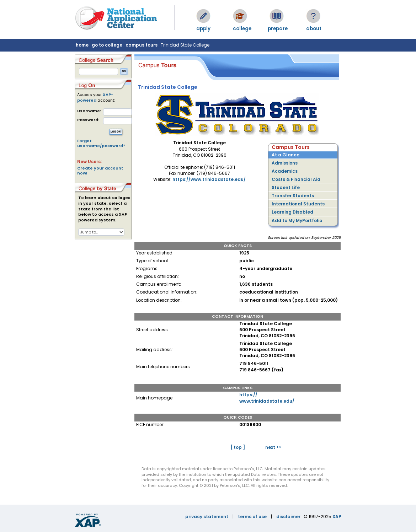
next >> (273, 447)
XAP (337, 517)
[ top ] (238, 447)
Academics (285, 171)
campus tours (142, 45)
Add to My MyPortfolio (297, 221)
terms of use (252, 517)
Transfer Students (293, 196)
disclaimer (288, 517)
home (82, 45)
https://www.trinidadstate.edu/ (209, 179)
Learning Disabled (292, 212)
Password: (88, 120)
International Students (298, 204)
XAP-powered (95, 97)
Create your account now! (100, 171)
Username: (89, 111)
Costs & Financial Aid (296, 179)
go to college (107, 45)
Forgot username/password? (101, 143)
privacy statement (207, 517)
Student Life (286, 187)
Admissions (285, 163)
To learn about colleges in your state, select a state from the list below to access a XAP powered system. (104, 209)
